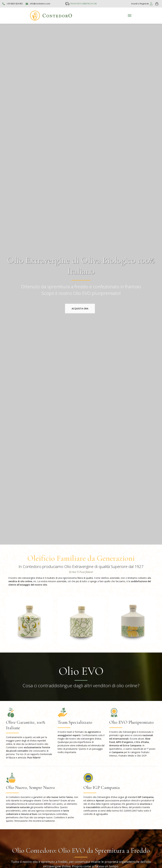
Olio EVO (81, 671)
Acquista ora (80, 309)
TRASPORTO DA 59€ (83, 4)
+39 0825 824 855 (15, 4)
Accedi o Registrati (140, 4)
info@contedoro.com (40, 4)
